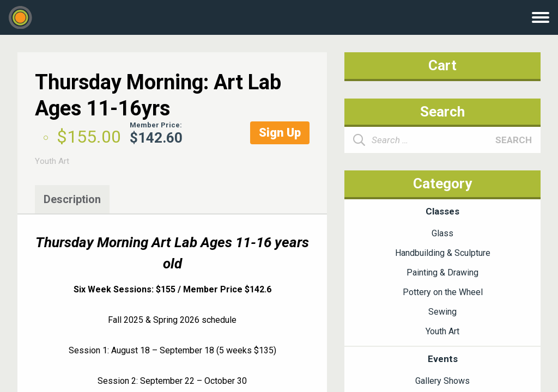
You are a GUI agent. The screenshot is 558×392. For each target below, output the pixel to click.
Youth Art (52, 161)
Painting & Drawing (442, 272)
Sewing (442, 312)
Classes (442, 211)
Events (443, 359)
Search (514, 140)
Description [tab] (72, 199)
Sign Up (280, 133)
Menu (541, 17)
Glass (442, 233)
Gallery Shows (442, 381)
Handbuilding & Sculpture (443, 253)
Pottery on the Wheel (443, 292)
